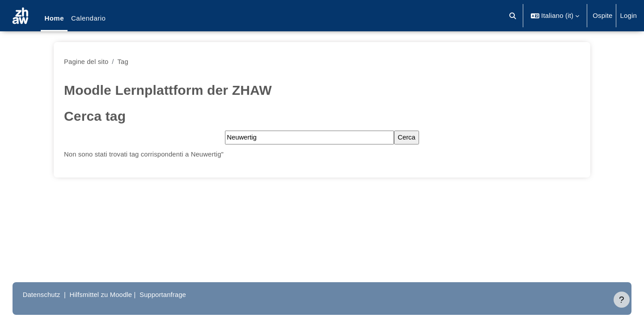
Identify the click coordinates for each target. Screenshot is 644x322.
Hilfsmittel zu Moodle (111, 294)
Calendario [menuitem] (88, 18)
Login (628, 15)
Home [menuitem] (54, 18)
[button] (513, 16)
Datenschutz (51, 294)
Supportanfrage (174, 294)
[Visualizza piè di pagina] (622, 300)
